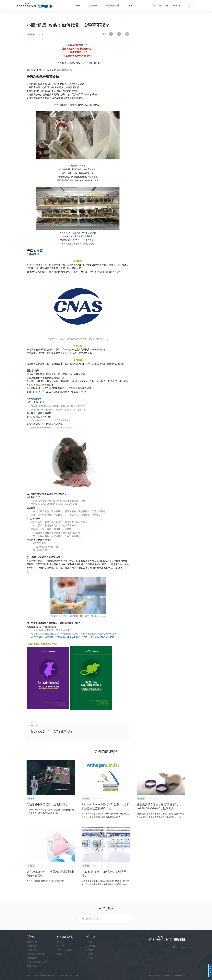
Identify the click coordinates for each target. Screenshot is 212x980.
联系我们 (177, 5)
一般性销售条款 (179, 975)
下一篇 (34, 726)
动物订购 (191, 5)
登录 (161, 5)
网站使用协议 (154, 975)
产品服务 (93, 5)
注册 (166, 5)
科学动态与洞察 (113, 5)
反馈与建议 (210, 971)
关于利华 (133, 5)
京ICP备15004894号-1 (70, 975)
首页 (78, 5)
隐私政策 (166, 975)
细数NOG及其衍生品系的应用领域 (51, 732)
